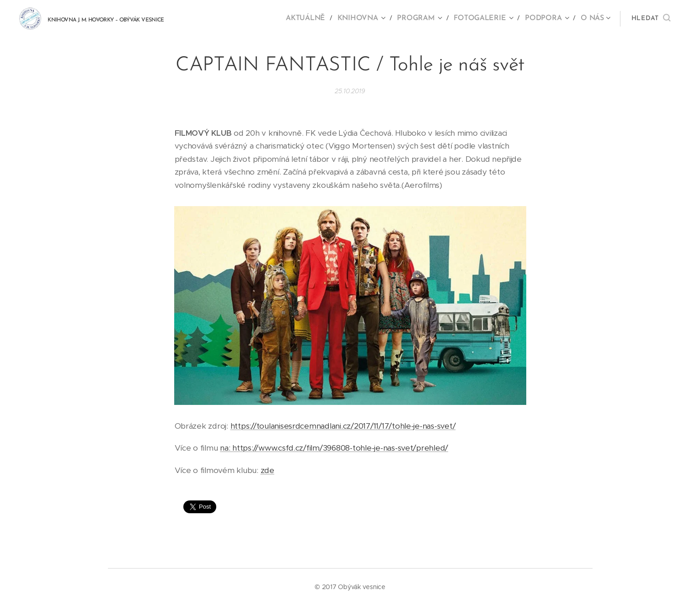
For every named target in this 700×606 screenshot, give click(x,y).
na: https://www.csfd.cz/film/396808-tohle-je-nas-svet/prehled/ (334, 448)
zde (267, 470)
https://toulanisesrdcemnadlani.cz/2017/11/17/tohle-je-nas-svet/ (343, 426)
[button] (651, 19)
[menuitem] (317, 19)
